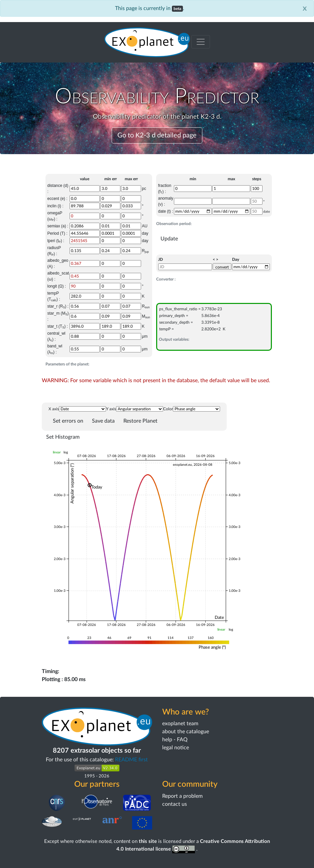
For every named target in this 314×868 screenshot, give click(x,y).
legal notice (176, 748)
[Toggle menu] (201, 42)
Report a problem (182, 796)
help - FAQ (175, 740)
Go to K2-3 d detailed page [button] (157, 135)
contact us (175, 804)
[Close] (305, 8)
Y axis (111, 409)
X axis (54, 409)
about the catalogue (186, 732)
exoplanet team (180, 724)
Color (168, 409)
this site (148, 841)
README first (131, 760)
